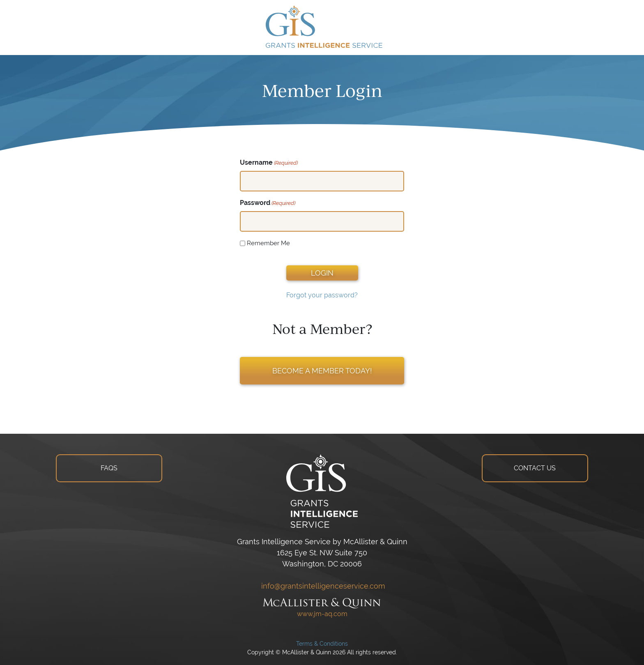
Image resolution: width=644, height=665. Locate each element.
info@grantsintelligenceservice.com (322, 586)
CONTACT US (535, 468)
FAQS (109, 468)
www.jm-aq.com (322, 614)
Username (269, 163)
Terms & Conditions (322, 644)
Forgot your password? (322, 295)
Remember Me (268, 243)
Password (268, 203)
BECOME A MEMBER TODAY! (322, 371)
